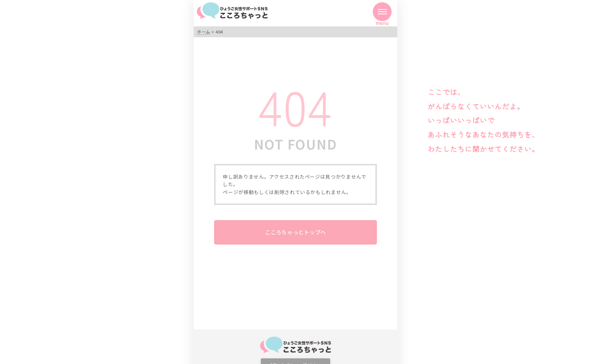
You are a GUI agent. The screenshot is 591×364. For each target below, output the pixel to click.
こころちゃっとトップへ (295, 232)
